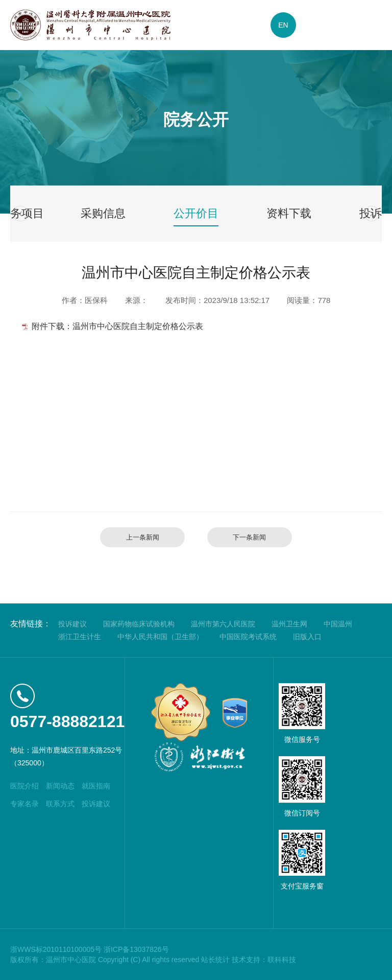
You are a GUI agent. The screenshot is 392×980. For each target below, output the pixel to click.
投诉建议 (72, 624)
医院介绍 (24, 786)
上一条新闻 (143, 537)
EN (283, 25)
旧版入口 (307, 637)
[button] (20, 214)
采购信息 (103, 213)
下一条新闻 (249, 537)
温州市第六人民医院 (223, 624)
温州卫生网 (289, 624)
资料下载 (289, 213)
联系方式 (60, 804)
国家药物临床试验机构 (139, 624)
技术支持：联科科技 (264, 960)
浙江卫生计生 (80, 637)
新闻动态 (60, 786)
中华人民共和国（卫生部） (160, 637)
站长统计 (215, 960)
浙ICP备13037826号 (136, 949)
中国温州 (338, 624)
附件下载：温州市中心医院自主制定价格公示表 (117, 326)
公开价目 (196, 213)
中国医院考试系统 (248, 637)
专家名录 (24, 804)
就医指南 (96, 786)
